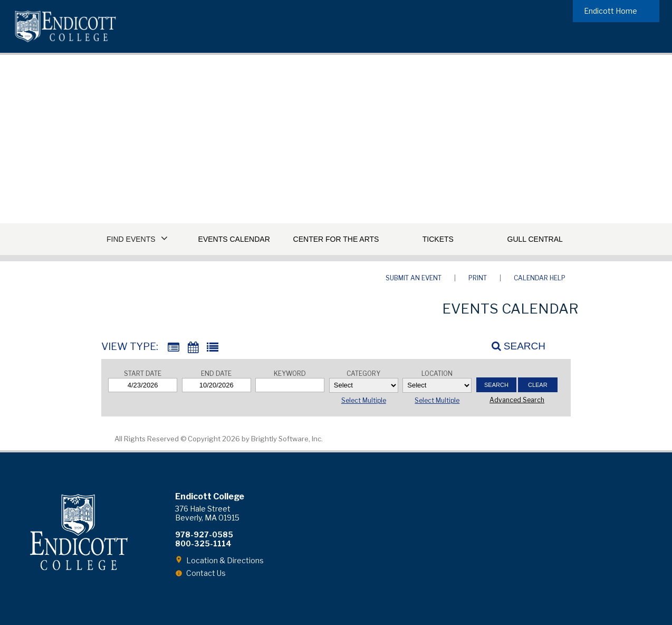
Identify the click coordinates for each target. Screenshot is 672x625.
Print (478, 278)
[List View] (213, 348)
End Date (216, 373)
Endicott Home (611, 11)
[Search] (513, 346)
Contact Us (206, 573)
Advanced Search (517, 400)
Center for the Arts (336, 239)
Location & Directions (225, 560)
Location (437, 373)
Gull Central (535, 239)
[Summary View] (174, 348)
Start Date (143, 373)
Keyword (290, 373)
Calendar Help (540, 278)
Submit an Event (414, 278)
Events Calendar (234, 239)
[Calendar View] (193, 348)
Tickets (438, 239)
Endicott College (65, 26)
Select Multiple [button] (364, 400)
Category (363, 373)
